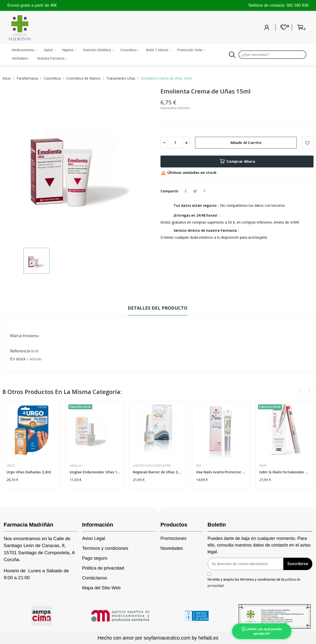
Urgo (11, 466)
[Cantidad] (175, 143)
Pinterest (204, 191)
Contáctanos (95, 578)
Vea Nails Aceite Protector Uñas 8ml (221, 472)
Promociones (173, 538)
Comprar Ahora (237, 161)
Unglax (76, 466)
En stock (18, 359)
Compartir (186, 191)
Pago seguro (95, 558)
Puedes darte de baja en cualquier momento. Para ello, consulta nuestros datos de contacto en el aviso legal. (259, 545)
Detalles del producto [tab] (158, 308)
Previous (299, 391)
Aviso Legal (94, 538)
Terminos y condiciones (105, 548)
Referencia (20, 351)
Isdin (263, 466)
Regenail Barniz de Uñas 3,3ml (158, 472)
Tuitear (195, 191)
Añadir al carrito (246, 142)
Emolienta (31, 336)
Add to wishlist (308, 143)
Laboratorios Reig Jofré (152, 466)
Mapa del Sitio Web (101, 588)
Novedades (172, 548)
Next (309, 391)
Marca (16, 336)
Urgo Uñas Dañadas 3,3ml (29, 472)
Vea (199, 466)
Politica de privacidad (103, 568)
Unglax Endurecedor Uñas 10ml (95, 472)
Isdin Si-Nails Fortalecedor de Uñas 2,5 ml (284, 472)
